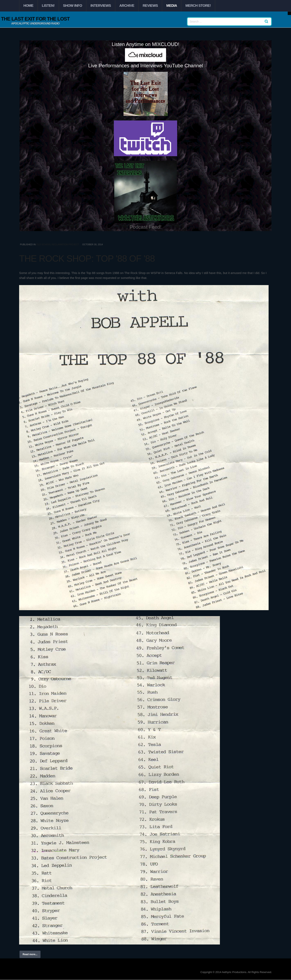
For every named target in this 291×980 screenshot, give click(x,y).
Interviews (101, 6)
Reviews (150, 6)
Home (28, 6)
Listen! (48, 6)
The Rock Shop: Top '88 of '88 (87, 258)
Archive (127, 6)
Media (172, 6)
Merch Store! (198, 6)
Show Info (73, 6)
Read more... (30, 954)
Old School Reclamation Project (58, 244)
